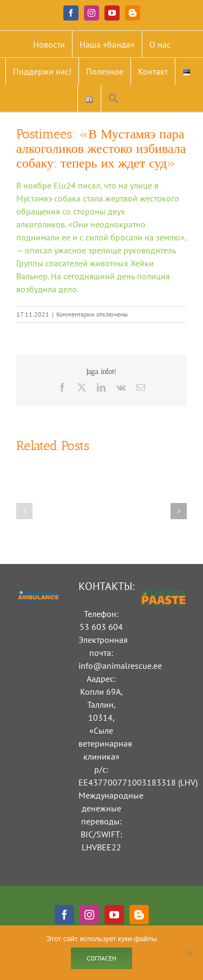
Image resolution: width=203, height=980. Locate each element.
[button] (114, 98)
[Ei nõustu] (189, 953)
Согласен (101, 958)
